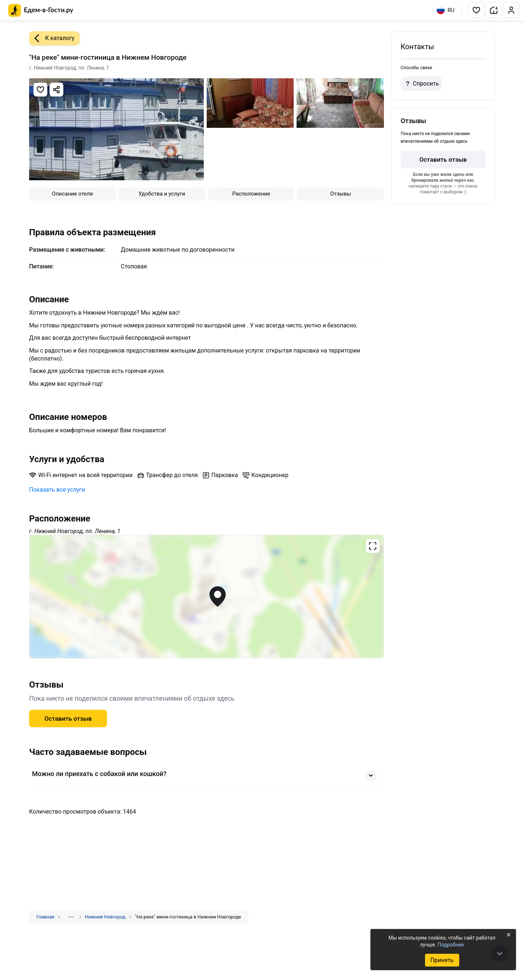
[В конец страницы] (500, 953)
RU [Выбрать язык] (446, 10)
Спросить (421, 84)
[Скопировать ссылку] (56, 90)
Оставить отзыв (68, 719)
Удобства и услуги (162, 194)
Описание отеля (73, 194)
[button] (476, 10)
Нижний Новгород (105, 917)
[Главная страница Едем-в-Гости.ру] (41, 10)
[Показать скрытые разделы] (71, 917)
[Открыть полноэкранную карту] (207, 597)
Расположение (251, 194)
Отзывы (341, 194)
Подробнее (450, 945)
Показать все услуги (57, 490)
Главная (45, 917)
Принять (442, 960)
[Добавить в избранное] (40, 90)
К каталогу (52, 38)
